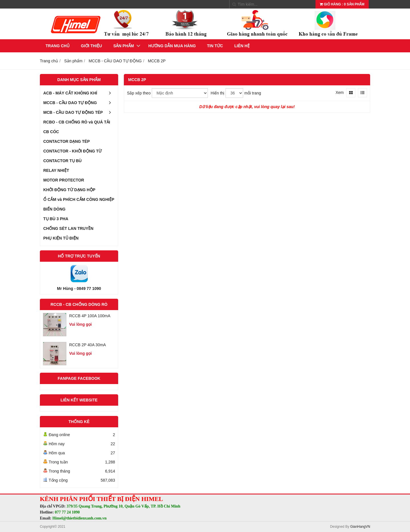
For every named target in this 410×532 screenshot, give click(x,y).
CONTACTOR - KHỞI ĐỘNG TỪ (72, 151)
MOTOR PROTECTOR (64, 180)
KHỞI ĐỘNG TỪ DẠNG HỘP (69, 190)
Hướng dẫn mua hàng (172, 46)
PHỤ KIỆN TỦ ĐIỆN (61, 238)
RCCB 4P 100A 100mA (90, 316)
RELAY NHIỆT (56, 170)
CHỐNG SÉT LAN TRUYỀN (68, 228)
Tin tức (215, 46)
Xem (340, 92)
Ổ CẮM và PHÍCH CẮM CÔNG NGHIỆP (79, 199)
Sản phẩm (124, 46)
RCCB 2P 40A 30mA (88, 345)
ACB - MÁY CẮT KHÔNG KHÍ (79, 93)
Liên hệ (242, 46)
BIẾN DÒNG (54, 209)
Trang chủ (58, 46)
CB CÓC (51, 132)
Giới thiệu (91, 46)
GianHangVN (360, 527)
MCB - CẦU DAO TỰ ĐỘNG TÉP (79, 112)
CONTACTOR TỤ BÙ (62, 161)
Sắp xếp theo (139, 93)
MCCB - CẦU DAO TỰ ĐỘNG (79, 103)
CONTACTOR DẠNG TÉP (66, 141)
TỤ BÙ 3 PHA (56, 219)
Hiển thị (218, 93)
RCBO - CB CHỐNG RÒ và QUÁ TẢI (77, 122)
